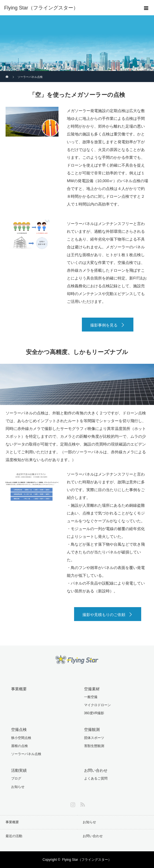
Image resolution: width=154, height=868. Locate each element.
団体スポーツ (94, 738)
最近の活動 (14, 836)
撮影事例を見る (104, 325)
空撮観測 (92, 729)
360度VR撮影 (94, 713)
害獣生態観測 (94, 746)
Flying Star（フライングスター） (87, 860)
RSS (82, 803)
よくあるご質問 (96, 778)
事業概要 (19, 689)
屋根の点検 (19, 746)
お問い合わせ (96, 770)
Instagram (72, 803)
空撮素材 (92, 689)
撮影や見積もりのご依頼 (104, 615)
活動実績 (19, 770)
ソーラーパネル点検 (26, 754)
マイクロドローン (97, 705)
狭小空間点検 (21, 738)
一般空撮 (91, 697)
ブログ (16, 778)
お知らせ (18, 787)
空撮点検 (19, 729)
